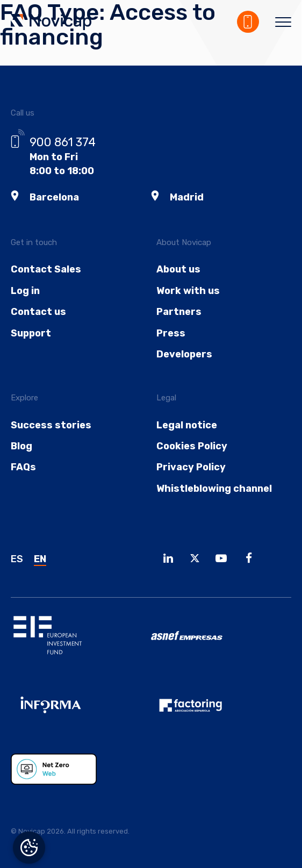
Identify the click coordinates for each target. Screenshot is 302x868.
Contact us (38, 312)
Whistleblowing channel (214, 489)
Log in (25, 291)
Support (31, 333)
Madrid (187, 197)
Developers (184, 354)
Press (171, 333)
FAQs (23, 467)
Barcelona (54, 197)
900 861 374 (63, 142)
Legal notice (187, 425)
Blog (21, 446)
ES (17, 559)
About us (178, 269)
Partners (179, 312)
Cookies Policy (192, 446)
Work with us (188, 291)
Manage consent (29, 848)
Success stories (51, 425)
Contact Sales (46, 269)
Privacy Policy (191, 467)
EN (40, 559)
